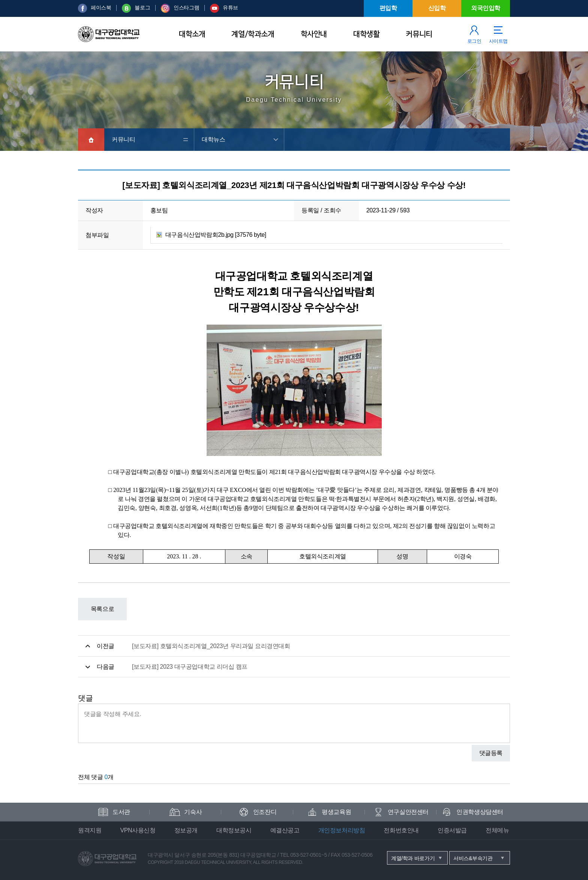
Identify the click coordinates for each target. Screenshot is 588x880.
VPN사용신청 (138, 830)
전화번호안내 (401, 830)
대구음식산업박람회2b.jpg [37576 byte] (216, 235)
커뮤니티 (419, 34)
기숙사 (193, 812)
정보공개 (186, 830)
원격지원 (90, 830)
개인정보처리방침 (342, 830)
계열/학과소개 (253, 34)
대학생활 (366, 34)
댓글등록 (491, 753)
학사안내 (314, 34)
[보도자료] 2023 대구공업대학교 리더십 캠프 (190, 667)
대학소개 (192, 34)
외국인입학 (486, 8)
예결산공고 (285, 830)
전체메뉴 (497, 830)
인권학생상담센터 (480, 812)
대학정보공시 (234, 830)
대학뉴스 (213, 139)
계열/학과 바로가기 (413, 858)
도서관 (121, 812)
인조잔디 (265, 812)
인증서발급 (452, 830)
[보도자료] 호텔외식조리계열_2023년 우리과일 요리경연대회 (211, 646)
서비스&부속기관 (473, 858)
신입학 (437, 8)
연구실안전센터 (408, 812)
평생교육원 (336, 812)
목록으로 (102, 609)
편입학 (388, 8)
